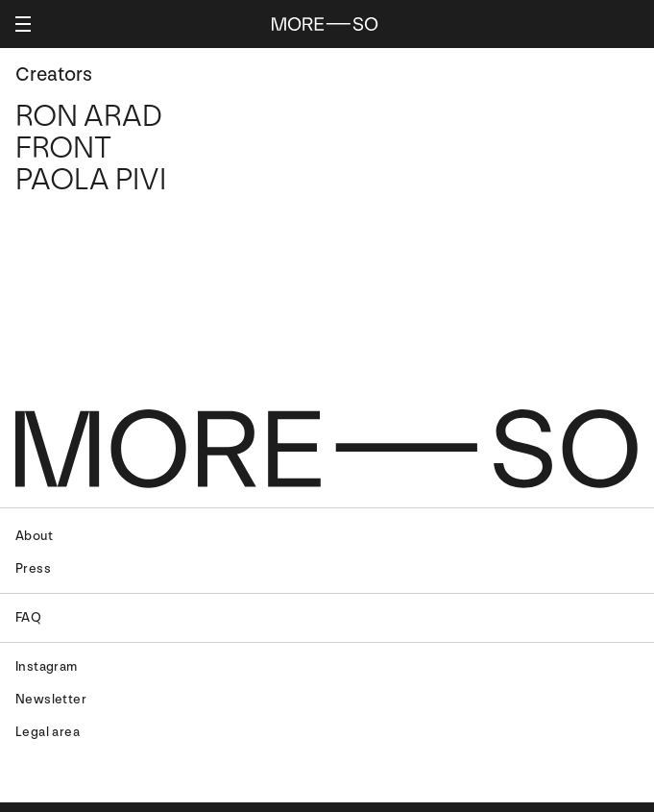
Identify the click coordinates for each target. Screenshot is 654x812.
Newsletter (51, 699)
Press (33, 568)
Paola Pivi (91, 180)
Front (63, 148)
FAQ (28, 617)
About (34, 536)
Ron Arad (89, 116)
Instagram (47, 666)
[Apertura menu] (23, 24)
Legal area (48, 732)
